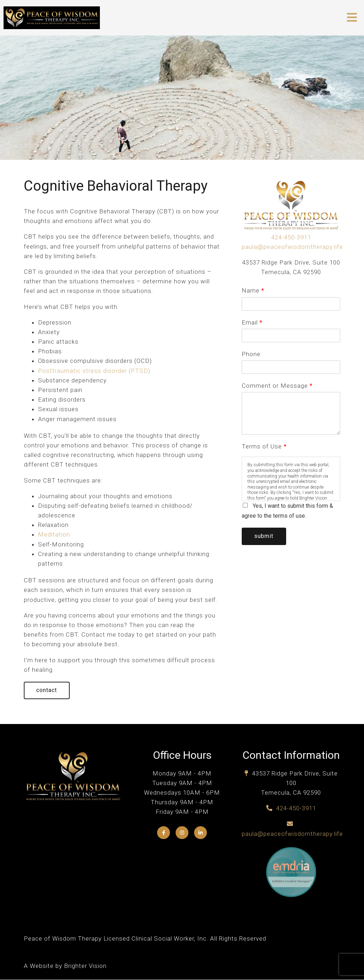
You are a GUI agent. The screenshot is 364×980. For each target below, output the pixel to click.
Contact (47, 690)
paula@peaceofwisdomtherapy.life (292, 247)
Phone (251, 354)
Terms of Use (264, 446)
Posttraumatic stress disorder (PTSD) (94, 371)
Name (253, 290)
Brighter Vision (85, 966)
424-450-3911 (291, 237)
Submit (264, 536)
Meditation (54, 534)
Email (252, 322)
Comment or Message (277, 386)
